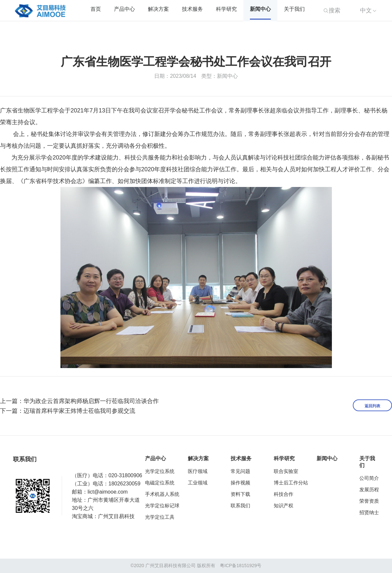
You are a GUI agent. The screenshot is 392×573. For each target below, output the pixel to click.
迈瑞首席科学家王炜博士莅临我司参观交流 (79, 411)
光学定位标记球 (162, 506)
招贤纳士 (369, 512)
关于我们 (294, 9)
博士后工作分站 (291, 483)
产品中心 (124, 9)
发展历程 (369, 489)
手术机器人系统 (162, 494)
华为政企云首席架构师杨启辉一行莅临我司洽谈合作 (91, 401)
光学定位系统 (160, 471)
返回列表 (372, 406)
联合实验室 (286, 471)
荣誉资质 (369, 501)
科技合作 (284, 494)
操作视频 (240, 483)
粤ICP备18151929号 (241, 565)
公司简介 (369, 478)
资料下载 (240, 494)
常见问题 (240, 471)
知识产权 (284, 506)
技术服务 (192, 9)
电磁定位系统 (160, 483)
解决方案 (158, 9)
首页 (96, 9)
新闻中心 (260, 9)
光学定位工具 (160, 517)
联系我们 (240, 506)
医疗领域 (198, 471)
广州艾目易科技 (116, 516)
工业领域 (198, 483)
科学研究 (226, 9)
